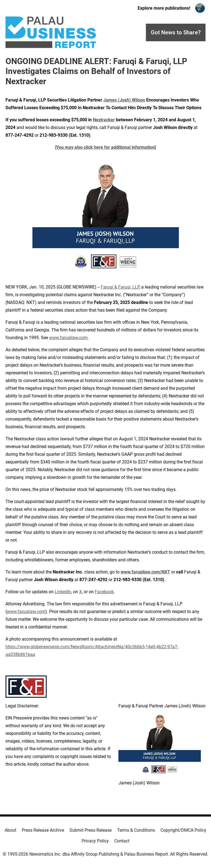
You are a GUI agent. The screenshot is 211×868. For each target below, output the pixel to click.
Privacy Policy (95, 841)
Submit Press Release (91, 830)
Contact (122, 841)
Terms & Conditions (136, 830)
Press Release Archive (43, 830)
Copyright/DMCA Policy (183, 830)
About (10, 830)
